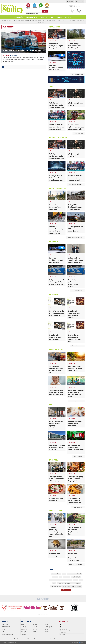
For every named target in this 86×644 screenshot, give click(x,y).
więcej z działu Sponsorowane (76, 401)
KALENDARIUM (34, 6)
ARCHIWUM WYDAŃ (28, 6)
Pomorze (60, 583)
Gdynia (64, 574)
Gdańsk (59, 574)
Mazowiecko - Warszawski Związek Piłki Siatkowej (61, 580)
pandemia (81, 580)
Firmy (31, 14)
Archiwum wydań (32, 17)
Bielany (13, 20)
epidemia (53, 574)
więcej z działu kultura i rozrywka (76, 185)
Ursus (64, 20)
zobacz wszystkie (66, 590)
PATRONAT (68, 17)
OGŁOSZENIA (41, 6)
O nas (51, 17)
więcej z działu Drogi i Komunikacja (75, 238)
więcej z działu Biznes (78, 456)
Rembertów (48, 20)
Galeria (44, 17)
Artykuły (28, 14)
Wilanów (82, 20)
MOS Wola (75, 580)
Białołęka (9, 20)
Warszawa (66, 586)
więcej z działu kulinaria (78, 507)
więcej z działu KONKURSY (77, 346)
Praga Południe (42, 20)
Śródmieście (54, 20)
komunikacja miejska (71, 574)
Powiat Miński (28, 20)
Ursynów (69, 20)
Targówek (60, 20)
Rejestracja (80, 1)
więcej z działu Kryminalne (77, 291)
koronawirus (55, 577)
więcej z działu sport (79, 134)
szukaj (45, 11)
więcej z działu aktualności (77, 74)
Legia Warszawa (66, 577)
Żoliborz (47, 23)
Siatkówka (67, 583)
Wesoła (77, 20)
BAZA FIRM (47, 6)
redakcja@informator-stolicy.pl (69, 627)
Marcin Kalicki (76, 577)
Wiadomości (19, 17)
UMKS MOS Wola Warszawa (56, 586)
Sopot (73, 583)
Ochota (22, 20)
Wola (43, 23)
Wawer (73, 20)
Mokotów (18, 20)
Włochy (39, 23)
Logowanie (70, 1)
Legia (60, 577)
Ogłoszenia (35, 14)
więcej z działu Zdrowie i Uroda (76, 565)
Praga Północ (35, 20)
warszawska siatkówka (77, 586)
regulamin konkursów (8, 635)
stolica (78, 583)
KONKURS (79, 574)
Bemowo (4, 20)
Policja (54, 583)
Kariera (59, 17)
